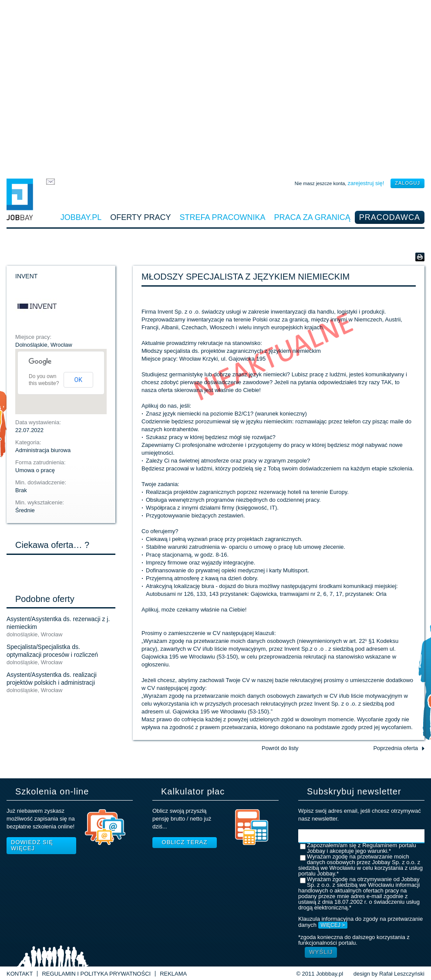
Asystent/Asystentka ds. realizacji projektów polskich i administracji (52, 679)
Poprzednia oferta (396, 748)
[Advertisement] (216, 87)
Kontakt (20, 974)
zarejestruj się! (366, 183)
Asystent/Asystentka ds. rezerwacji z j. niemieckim (58, 623)
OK (78, 380)
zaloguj (407, 183)
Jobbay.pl (81, 217)
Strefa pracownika (223, 217)
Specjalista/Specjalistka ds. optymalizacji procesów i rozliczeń (52, 651)
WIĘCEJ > (333, 925)
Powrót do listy (280, 748)
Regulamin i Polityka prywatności (96, 974)
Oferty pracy (140, 217)
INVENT (26, 276)
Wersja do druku (420, 257)
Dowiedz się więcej (32, 845)
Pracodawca (390, 217)
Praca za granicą (312, 217)
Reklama (173, 974)
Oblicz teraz (185, 842)
